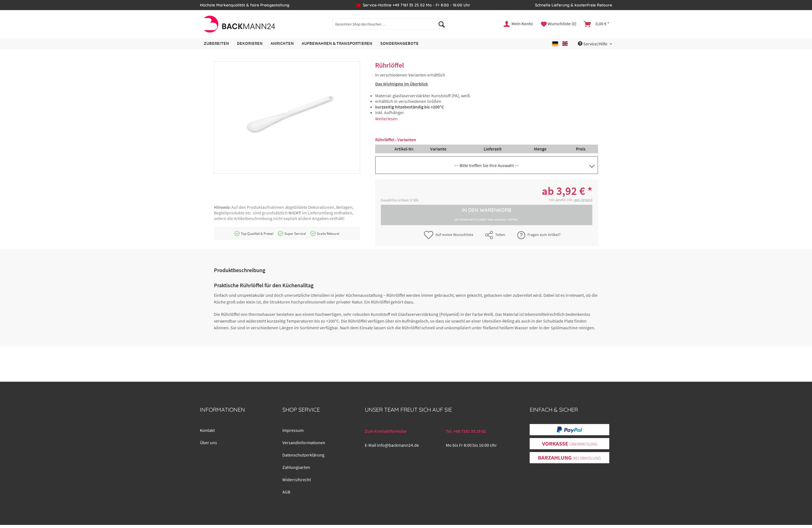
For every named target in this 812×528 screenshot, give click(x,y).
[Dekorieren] (250, 44)
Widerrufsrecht (297, 480)
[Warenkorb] (597, 24)
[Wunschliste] (559, 24)
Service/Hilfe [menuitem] (593, 44)
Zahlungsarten (296, 467)
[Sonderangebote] (399, 44)
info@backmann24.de (398, 445)
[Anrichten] (282, 44)
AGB (286, 492)
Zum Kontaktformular (386, 431)
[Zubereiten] (216, 44)
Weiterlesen (386, 119)
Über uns (208, 443)
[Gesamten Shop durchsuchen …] (390, 24)
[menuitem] (390, 27)
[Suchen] (442, 24)
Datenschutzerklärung (303, 455)
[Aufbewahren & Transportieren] (337, 44)
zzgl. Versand (583, 200)
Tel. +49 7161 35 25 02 (466, 431)
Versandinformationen (304, 443)
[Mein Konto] (519, 24)
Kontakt (207, 430)
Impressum (293, 430)
